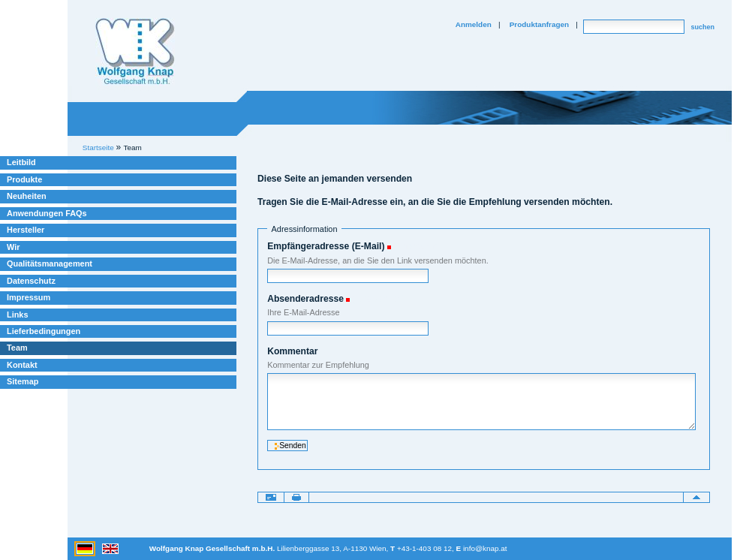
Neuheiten (27, 196)
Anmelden (474, 24)
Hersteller (26, 230)
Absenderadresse (305, 299)
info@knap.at (485, 548)
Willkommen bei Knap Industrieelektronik (135, 52)
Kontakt (22, 365)
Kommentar (292, 351)
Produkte (24, 179)
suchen (702, 27)
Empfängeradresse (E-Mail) (326, 246)
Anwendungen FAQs (47, 213)
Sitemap (23, 381)
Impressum (29, 297)
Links (18, 315)
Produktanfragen (539, 24)
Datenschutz (31, 281)
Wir (13, 247)
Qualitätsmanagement (50, 263)
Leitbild (21, 162)
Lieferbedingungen (44, 331)
